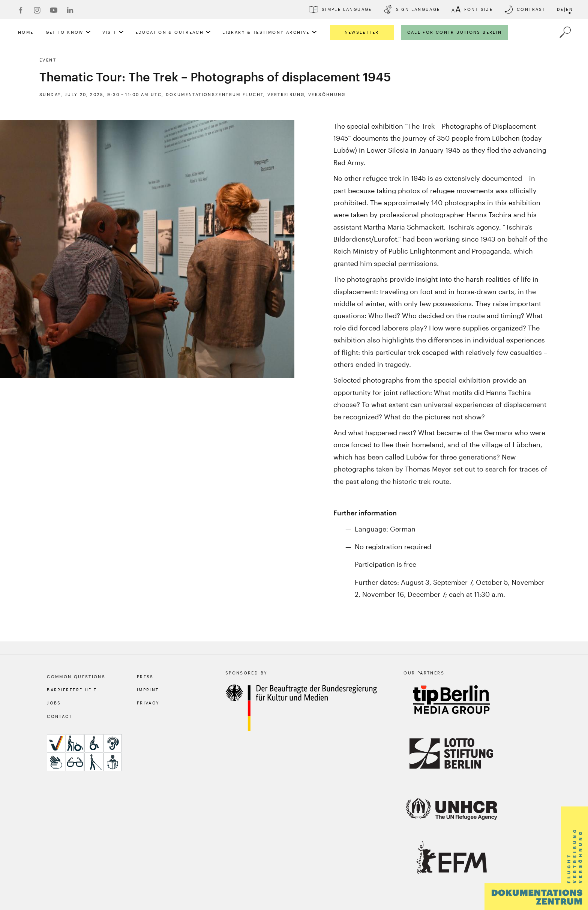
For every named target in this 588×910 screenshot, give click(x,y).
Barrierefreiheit (72, 690)
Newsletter (362, 32)
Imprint (148, 690)
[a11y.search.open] (565, 32)
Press (145, 676)
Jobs (54, 703)
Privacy (148, 703)
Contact (60, 716)
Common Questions (76, 676)
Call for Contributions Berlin (455, 32)
